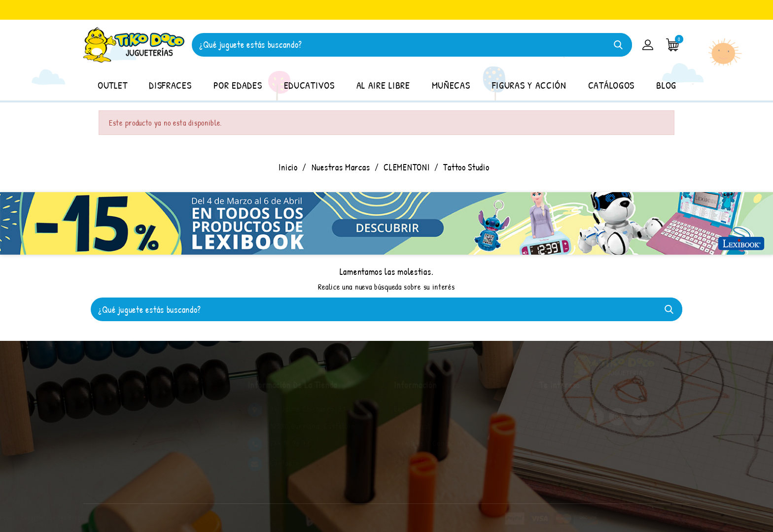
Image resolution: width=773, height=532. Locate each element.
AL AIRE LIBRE (383, 85)
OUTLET (112, 85)
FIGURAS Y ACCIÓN (529, 85)
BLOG (666, 85)
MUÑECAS (451, 85)
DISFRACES (170, 85)
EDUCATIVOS (309, 85)
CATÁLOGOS (611, 85)
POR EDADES (238, 85)
